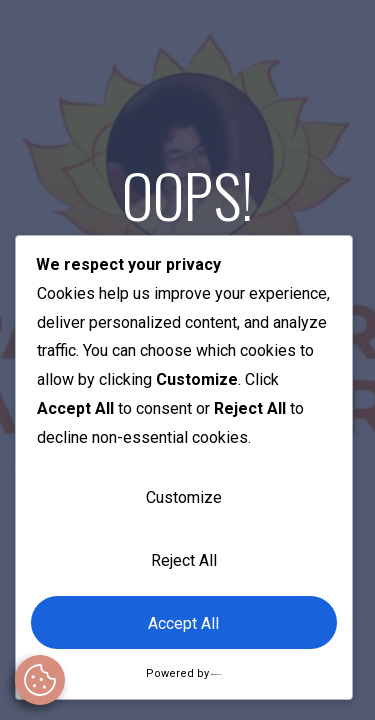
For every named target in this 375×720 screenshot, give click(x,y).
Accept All (183, 623)
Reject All (184, 560)
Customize (184, 497)
